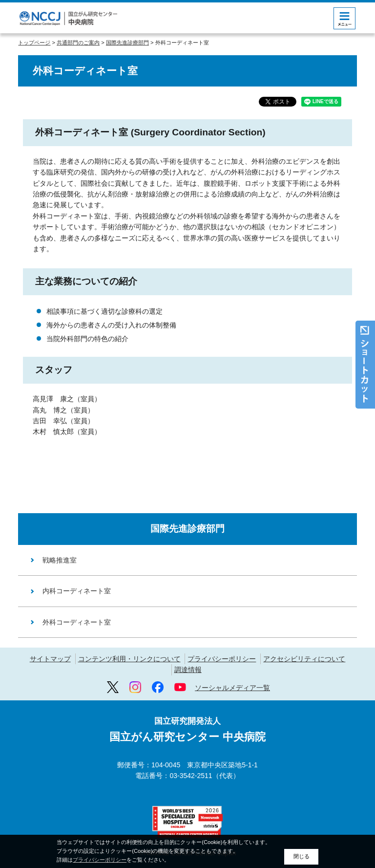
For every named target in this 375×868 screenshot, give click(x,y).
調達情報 (188, 670)
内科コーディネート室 (77, 591)
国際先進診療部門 (127, 43)
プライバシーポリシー (222, 659)
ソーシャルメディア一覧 (232, 688)
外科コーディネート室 (77, 622)
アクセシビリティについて (304, 659)
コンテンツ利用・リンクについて (129, 659)
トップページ (34, 43)
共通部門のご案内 (78, 43)
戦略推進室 (60, 560)
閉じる (302, 856)
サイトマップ (50, 659)
